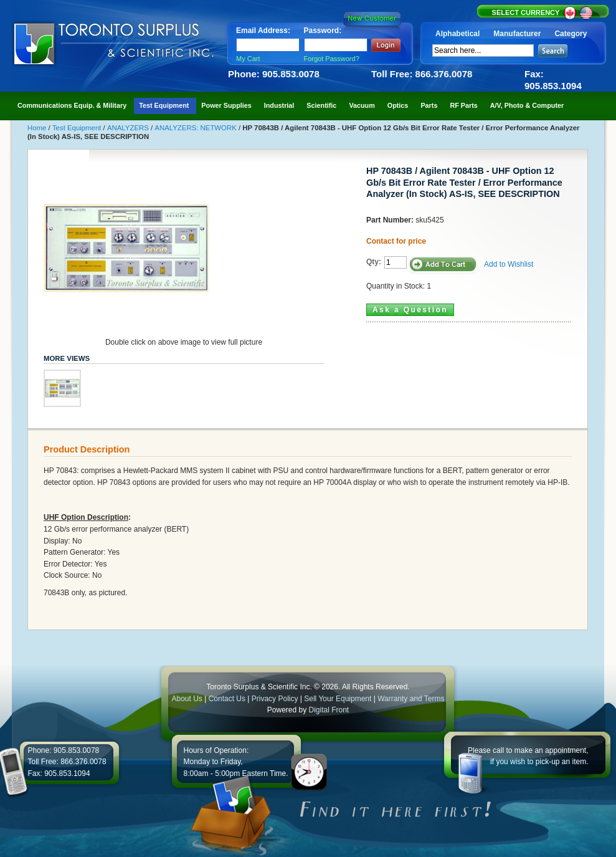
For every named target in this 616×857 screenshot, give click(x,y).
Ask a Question (410, 310)
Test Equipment (78, 128)
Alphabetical (457, 34)
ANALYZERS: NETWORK (197, 128)
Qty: (374, 262)
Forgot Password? (332, 59)
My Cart (248, 59)
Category (571, 34)
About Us (187, 699)
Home (38, 128)
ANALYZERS (129, 128)
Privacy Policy (275, 699)
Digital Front (329, 710)
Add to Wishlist (509, 264)
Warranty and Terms (411, 699)
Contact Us (227, 699)
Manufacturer (517, 34)
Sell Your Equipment (339, 699)
